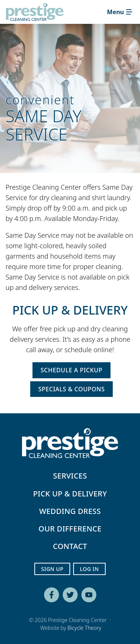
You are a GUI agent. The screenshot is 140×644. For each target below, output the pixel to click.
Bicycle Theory (84, 628)
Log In (89, 569)
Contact (70, 546)
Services (70, 476)
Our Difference (70, 529)
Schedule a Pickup (71, 370)
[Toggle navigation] (120, 12)
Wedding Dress (70, 511)
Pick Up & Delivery (70, 494)
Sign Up (52, 569)
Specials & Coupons (72, 389)
